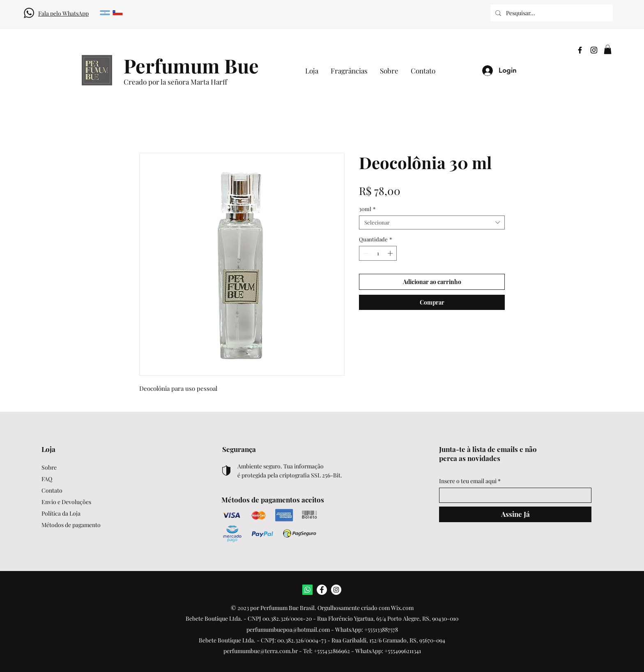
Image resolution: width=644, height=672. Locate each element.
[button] (608, 49)
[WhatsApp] (307, 590)
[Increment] (391, 253)
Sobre (49, 467)
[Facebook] (580, 50)
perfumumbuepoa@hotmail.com (288, 630)
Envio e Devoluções (66, 502)
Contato (52, 490)
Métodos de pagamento (71, 525)
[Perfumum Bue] (191, 65)
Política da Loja (61, 513)
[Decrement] (365, 253)
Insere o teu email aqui (468, 481)
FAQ (47, 479)
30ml (367, 209)
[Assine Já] (515, 514)
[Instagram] (594, 50)
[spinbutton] (378, 253)
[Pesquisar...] (551, 13)
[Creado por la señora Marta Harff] (201, 82)
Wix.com (402, 608)
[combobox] (432, 222)
